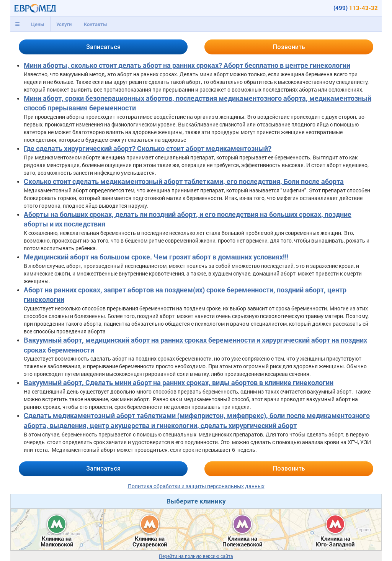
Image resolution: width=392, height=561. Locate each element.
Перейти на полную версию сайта (196, 556)
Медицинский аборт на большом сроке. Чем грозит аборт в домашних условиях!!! (156, 257)
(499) (356, 8)
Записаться (103, 47)
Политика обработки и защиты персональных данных (196, 486)
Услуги (64, 24)
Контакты (96, 24)
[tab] (18, 24)
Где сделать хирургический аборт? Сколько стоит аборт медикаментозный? (148, 148)
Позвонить (289, 47)
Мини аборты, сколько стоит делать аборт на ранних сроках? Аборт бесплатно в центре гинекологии (187, 65)
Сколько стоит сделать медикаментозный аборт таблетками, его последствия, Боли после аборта (184, 181)
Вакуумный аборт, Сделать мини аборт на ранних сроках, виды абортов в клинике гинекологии (179, 382)
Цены (38, 24)
